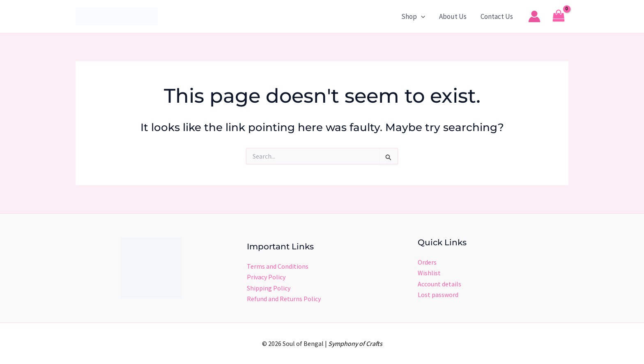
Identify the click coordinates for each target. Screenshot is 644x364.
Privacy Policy (266, 277)
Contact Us (497, 16)
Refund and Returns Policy (284, 299)
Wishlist (429, 273)
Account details (439, 284)
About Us (453, 16)
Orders (427, 262)
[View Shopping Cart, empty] (559, 16)
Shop (413, 16)
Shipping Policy (269, 288)
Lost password (438, 295)
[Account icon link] (534, 16)
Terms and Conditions (278, 266)
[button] (421, 16)
